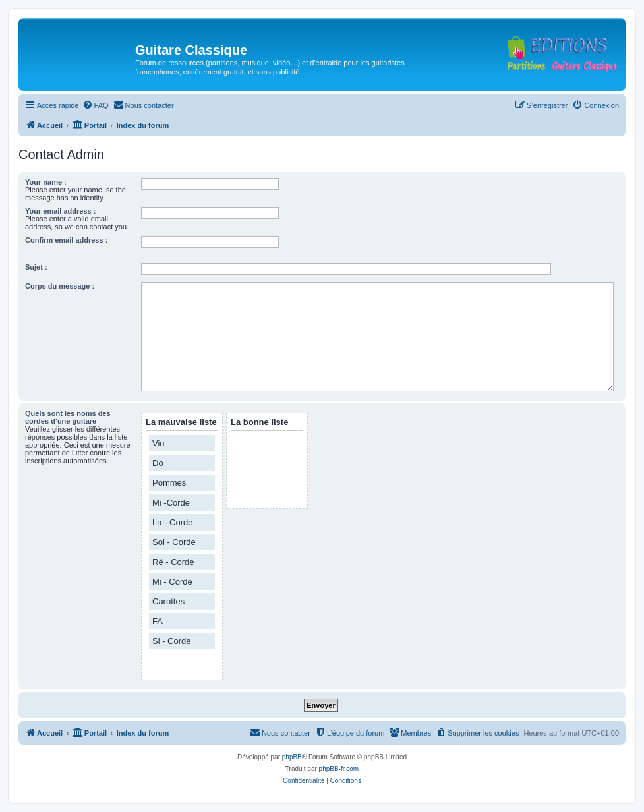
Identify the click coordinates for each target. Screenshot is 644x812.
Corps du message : (60, 286)
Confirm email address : (66, 240)
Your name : (46, 182)
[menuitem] (96, 105)
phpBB (292, 757)
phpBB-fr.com (339, 769)
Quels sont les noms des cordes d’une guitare (68, 417)
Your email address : (60, 211)
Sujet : (36, 267)
